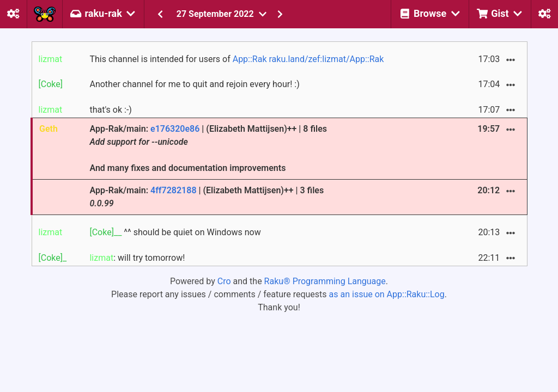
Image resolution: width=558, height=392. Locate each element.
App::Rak (250, 59)
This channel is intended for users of (236, 59)
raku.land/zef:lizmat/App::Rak (326, 59)
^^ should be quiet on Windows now (175, 232)
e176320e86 (175, 129)
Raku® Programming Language (325, 281)
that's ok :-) (110, 110)
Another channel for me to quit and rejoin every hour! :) (194, 84)
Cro (224, 281)
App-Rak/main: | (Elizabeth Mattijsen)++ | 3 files (207, 197)
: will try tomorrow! (137, 258)
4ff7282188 (174, 190)
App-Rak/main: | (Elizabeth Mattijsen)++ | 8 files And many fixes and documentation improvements (208, 148)
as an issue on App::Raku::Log (387, 294)
